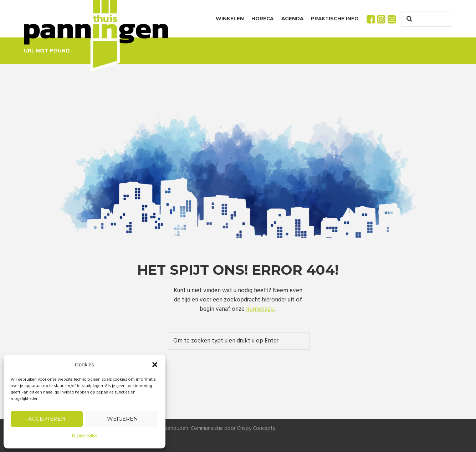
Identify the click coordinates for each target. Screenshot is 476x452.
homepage (261, 309)
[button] (155, 365)
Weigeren (122, 419)
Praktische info (335, 19)
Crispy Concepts (256, 429)
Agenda (292, 19)
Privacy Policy (85, 436)
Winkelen (230, 19)
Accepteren (47, 419)
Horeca (262, 19)
